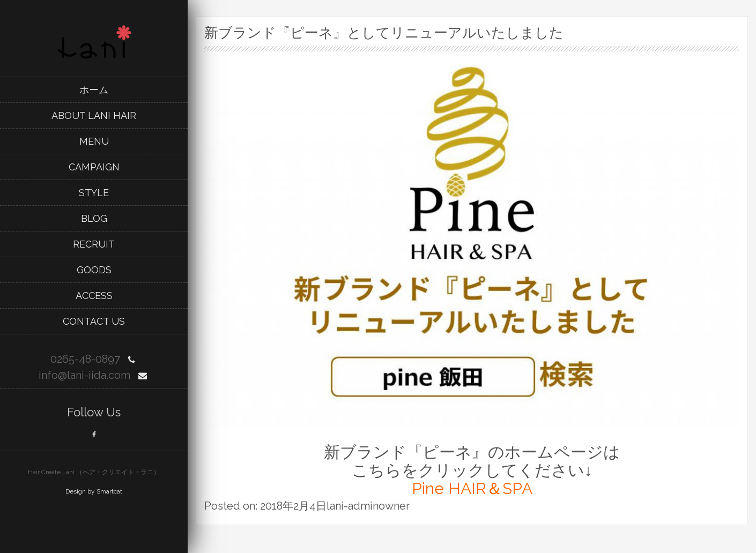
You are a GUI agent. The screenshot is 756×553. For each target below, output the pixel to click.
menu (94, 141)
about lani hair (94, 115)
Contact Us (94, 321)
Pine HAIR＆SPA (472, 488)
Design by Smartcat (94, 491)
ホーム (94, 90)
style (94, 193)
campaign (94, 167)
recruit (94, 244)
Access (94, 296)
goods (94, 270)
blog (94, 218)
